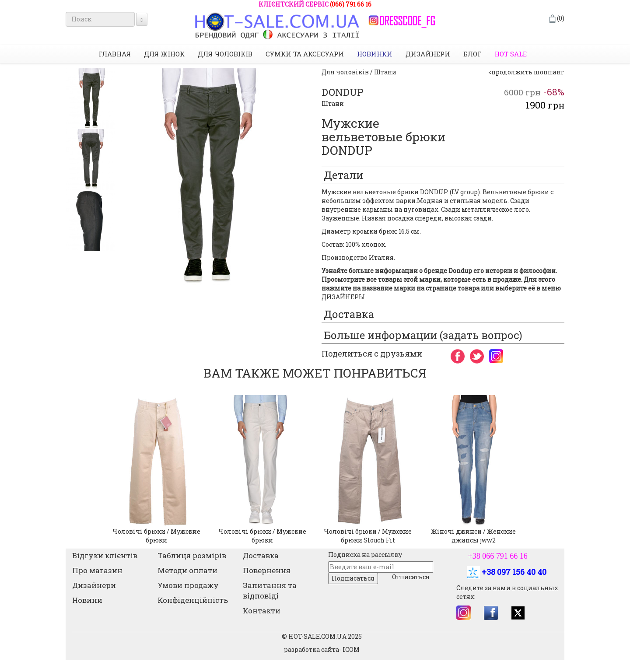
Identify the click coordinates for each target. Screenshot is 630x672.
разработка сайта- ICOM (322, 649)
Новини (87, 600)
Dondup (460, 271)
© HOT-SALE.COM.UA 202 (320, 636)
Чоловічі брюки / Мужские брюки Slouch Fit (368, 536)
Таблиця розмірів (192, 555)
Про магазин (97, 570)
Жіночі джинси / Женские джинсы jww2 (473, 536)
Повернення (267, 570)
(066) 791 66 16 (351, 4)
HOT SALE (511, 54)
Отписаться (411, 577)
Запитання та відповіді (270, 590)
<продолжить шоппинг (526, 72)
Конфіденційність (193, 600)
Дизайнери (428, 54)
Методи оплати (187, 570)
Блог (472, 54)
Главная (115, 54)
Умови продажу (188, 585)
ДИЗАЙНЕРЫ (343, 297)
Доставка (261, 555)
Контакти (262, 611)
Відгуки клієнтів (105, 555)
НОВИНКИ (375, 54)
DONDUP (343, 92)
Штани (333, 103)
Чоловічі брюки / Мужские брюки (156, 536)
